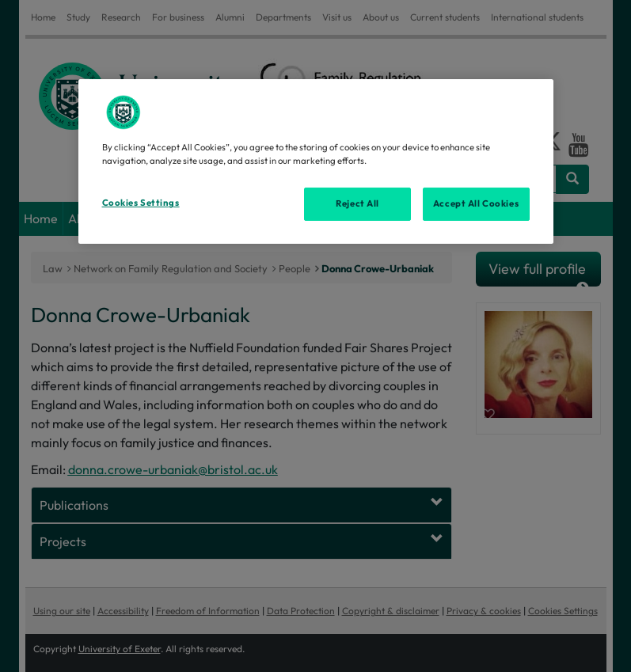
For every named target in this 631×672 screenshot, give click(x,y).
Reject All (357, 203)
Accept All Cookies (476, 203)
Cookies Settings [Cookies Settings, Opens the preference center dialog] (141, 203)
